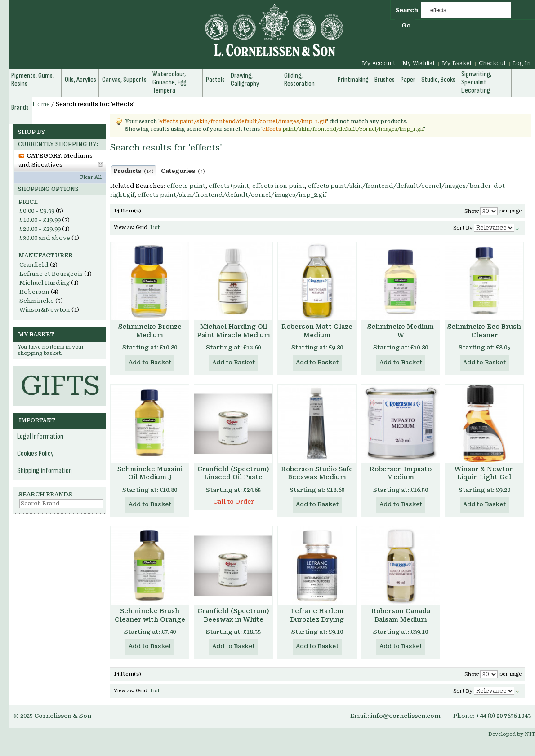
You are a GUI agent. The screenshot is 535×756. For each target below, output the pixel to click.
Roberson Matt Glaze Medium (317, 331)
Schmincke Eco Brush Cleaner (484, 331)
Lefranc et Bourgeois (51, 274)
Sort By (463, 228)
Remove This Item (100, 164)
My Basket (457, 63)
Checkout (493, 63)
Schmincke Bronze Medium (150, 331)
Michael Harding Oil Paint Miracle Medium (234, 331)
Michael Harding (45, 283)
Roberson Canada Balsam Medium (401, 615)
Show (472, 211)
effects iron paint (279, 186)
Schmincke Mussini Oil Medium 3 (150, 473)
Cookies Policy (36, 454)
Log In (522, 63)
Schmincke (37, 301)
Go (406, 25)
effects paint (186, 186)
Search (407, 10)
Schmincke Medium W (401, 331)
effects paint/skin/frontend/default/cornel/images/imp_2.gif (232, 195)
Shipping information (45, 471)
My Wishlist (419, 63)
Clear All (90, 177)
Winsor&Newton (45, 310)
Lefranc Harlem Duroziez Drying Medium (317, 619)
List (155, 228)
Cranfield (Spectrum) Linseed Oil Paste (233, 473)
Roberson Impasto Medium (401, 473)
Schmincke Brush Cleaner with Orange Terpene (150, 619)
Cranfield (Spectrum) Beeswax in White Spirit (233, 619)
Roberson (34, 292)
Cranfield (34, 265)
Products (134, 171)
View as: (124, 228)
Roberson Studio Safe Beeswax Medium (317, 473)
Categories (183, 171)
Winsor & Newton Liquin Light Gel (484, 473)
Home (41, 104)
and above (45, 238)
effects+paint (229, 186)
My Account (379, 63)
